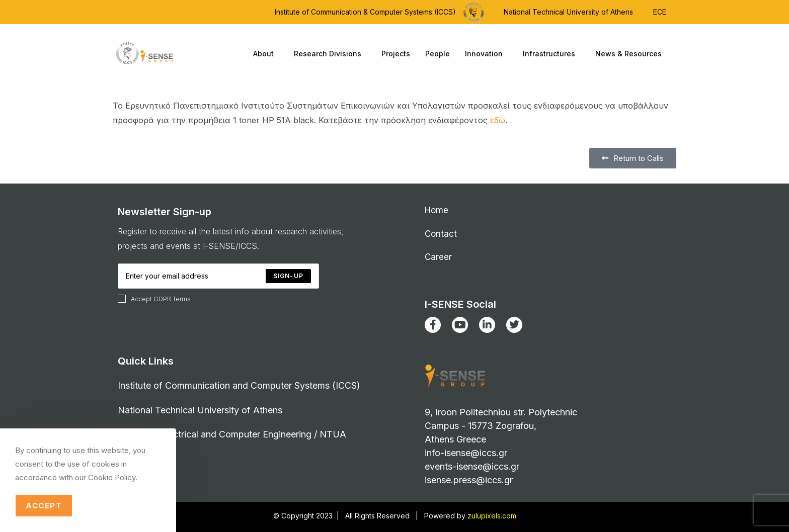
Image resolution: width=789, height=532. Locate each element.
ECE (660, 12)
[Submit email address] (288, 276)
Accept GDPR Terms (154, 299)
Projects (396, 54)
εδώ (498, 120)
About (266, 54)
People (438, 54)
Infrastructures (551, 54)
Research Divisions (330, 54)
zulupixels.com (492, 516)
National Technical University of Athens (568, 12)
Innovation (486, 54)
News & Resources (631, 54)
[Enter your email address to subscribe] (218, 276)
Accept (44, 506)
